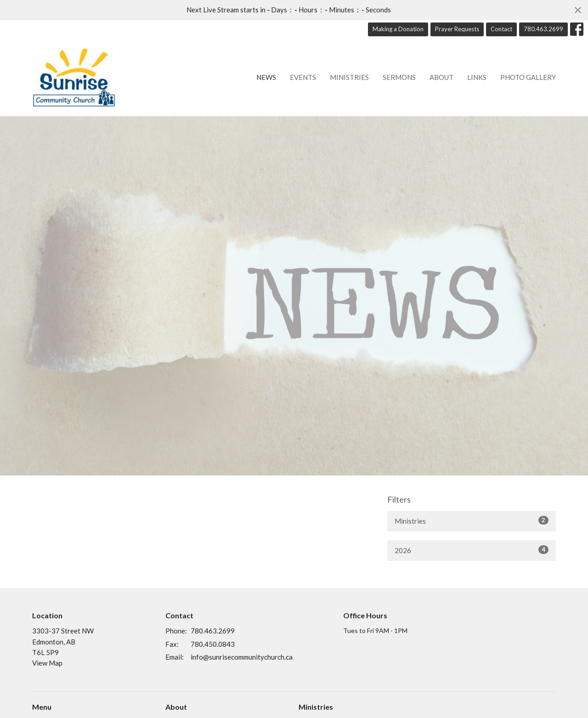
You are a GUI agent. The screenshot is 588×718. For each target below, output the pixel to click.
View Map (47, 663)
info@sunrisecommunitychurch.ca (242, 657)
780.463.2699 (543, 29)
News (266, 77)
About (441, 77)
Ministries (349, 77)
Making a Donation (398, 29)
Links (477, 77)
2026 (472, 550)
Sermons (399, 77)
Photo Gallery (528, 77)
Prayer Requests (457, 29)
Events (303, 77)
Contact (501, 29)
